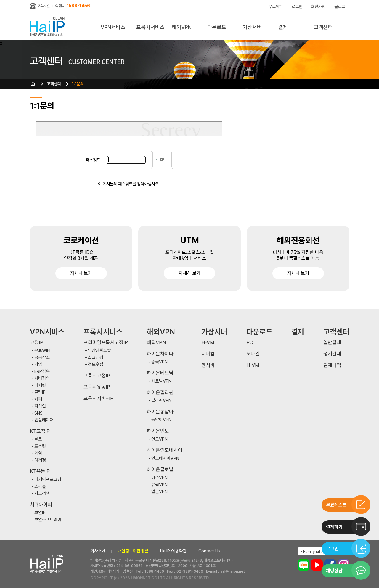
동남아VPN (161, 420)
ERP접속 (42, 372)
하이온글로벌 (160, 469)
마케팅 (40, 385)
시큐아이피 (41, 505)
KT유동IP (40, 471)
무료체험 (276, 7)
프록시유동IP (97, 387)
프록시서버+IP (98, 398)
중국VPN (159, 362)
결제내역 (332, 365)
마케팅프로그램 (48, 480)
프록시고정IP (97, 376)
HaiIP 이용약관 (173, 551)
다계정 (40, 460)
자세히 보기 (81, 273)
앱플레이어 (44, 420)
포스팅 (40, 446)
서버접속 (42, 378)
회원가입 (318, 7)
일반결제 (332, 343)
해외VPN (182, 27)
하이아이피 (48, 27)
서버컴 (208, 354)
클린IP (40, 392)
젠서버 (208, 365)
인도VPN (159, 439)
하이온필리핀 (160, 393)
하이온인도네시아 (165, 450)
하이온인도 (158, 431)
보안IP (40, 513)
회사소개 (98, 551)
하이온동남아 (160, 412)
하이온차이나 (160, 354)
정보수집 (96, 364)
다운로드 (217, 27)
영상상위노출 (99, 351)
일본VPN (159, 492)
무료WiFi (42, 351)
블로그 (340, 7)
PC (250, 343)
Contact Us (209, 551)
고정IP (37, 343)
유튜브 (317, 565)
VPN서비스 (113, 27)
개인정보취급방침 (133, 551)
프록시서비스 (150, 27)
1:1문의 (78, 84)
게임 (38, 453)
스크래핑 (96, 358)
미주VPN (159, 478)
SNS (38, 413)
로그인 (297, 7)
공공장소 (42, 358)
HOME (33, 84)
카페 (38, 399)
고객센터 (323, 27)
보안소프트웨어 (48, 520)
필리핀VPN (161, 401)
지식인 (40, 406)
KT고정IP (40, 431)
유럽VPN (159, 485)
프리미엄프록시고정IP (106, 343)
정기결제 (332, 354)
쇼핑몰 (40, 487)
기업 (38, 364)
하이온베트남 (160, 373)
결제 (283, 27)
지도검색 (42, 493)
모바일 (253, 354)
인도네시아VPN (165, 459)
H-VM (208, 343)
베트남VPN (161, 381)
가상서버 (252, 27)
